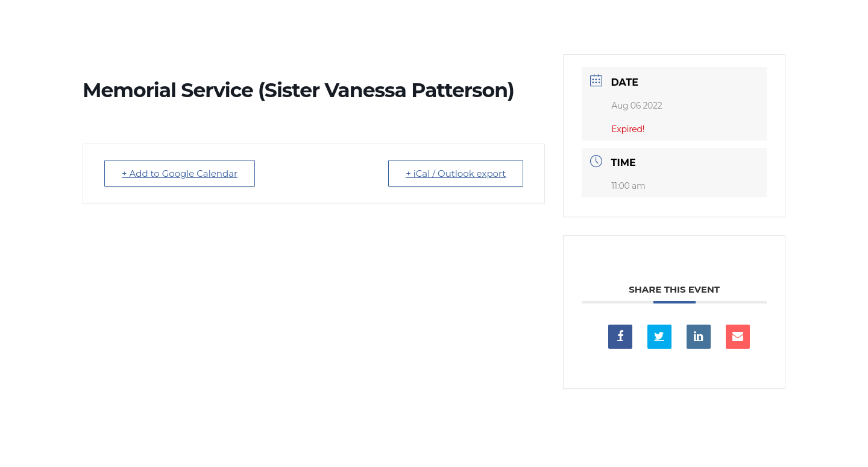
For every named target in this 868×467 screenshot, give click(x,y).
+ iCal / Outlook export (456, 173)
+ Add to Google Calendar (180, 173)
